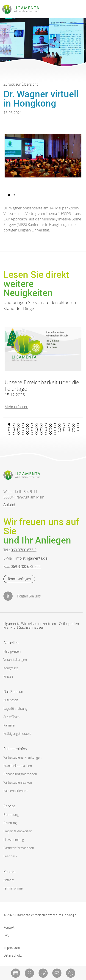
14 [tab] (69, 424)
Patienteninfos (15, 749)
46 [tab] (69, 429)
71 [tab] (37, 434)
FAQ (6, 935)
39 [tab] (37, 429)
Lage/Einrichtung (15, 708)
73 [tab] (46, 434)
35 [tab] (18, 429)
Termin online (13, 888)
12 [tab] (60, 424)
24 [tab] (41, 427)
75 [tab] (55, 434)
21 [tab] (28, 427)
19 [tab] (18, 427)
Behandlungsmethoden (20, 774)
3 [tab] (18, 424)
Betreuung (11, 815)
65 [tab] (9, 434)
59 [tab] (55, 431)
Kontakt (10, 872)
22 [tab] (32, 427)
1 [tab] (9, 195)
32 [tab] (78, 427)
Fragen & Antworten (18, 831)
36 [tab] (23, 429)
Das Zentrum (14, 692)
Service (9, 806)
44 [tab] (60, 429)
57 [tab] (46, 431)
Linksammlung (14, 840)
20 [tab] (23, 427)
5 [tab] (28, 424)
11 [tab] (55, 424)
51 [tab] (18, 431)
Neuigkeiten (12, 651)
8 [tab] (41, 424)
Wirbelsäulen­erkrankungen (22, 757)
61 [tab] (64, 431)
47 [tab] (73, 429)
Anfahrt (9, 504)
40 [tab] (41, 429)
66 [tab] (14, 434)
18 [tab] (14, 427)
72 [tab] (41, 434)
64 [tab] (78, 431)
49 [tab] (9, 431)
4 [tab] (23, 424)
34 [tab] (14, 429)
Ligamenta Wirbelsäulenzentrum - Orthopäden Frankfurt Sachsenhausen (41, 626)
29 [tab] (64, 427)
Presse (8, 676)
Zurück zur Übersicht (21, 84)
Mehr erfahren (16, 406)
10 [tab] (50, 424)
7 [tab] (37, 424)
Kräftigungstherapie (17, 734)
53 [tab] (28, 431)
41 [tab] (46, 429)
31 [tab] (73, 427)
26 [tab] (50, 427)
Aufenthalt (11, 700)
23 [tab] (37, 427)
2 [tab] (14, 195)
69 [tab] (28, 434)
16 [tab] (78, 424)
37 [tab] (28, 429)
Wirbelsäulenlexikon (18, 782)
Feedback (10, 856)
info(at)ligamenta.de (31, 558)
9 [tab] (46, 424)
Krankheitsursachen (18, 766)
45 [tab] (64, 429)
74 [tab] (50, 434)
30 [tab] (69, 427)
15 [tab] (73, 424)
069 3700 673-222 (26, 566)
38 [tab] (32, 429)
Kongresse (11, 668)
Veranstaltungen (15, 660)
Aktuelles (11, 643)
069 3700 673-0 (24, 550)
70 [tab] (32, 434)
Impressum (12, 947)
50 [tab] (14, 431)
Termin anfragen (19, 579)
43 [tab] (55, 429)
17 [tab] (9, 427)
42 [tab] (50, 429)
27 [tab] (55, 427)
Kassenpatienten (15, 791)
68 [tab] (23, 434)
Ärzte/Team (11, 717)
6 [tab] (32, 424)
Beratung (10, 823)
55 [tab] (37, 431)
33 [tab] (9, 429)
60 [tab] (60, 431)
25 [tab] (46, 427)
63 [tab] (73, 431)
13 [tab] (64, 424)
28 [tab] (60, 427)
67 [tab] (18, 434)
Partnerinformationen (19, 848)
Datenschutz (12, 955)
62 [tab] (69, 431)
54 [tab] (32, 431)
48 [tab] (78, 429)
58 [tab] (50, 431)
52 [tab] (23, 431)
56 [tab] (41, 431)
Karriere (9, 725)
